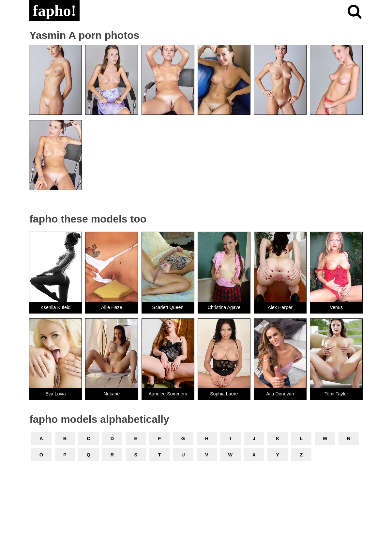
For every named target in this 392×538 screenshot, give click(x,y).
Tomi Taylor (336, 394)
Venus (336, 307)
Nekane (112, 394)
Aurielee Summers (168, 394)
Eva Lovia (56, 394)
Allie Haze (112, 307)
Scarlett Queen (168, 307)
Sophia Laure (224, 394)
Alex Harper (280, 307)
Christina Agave (224, 307)
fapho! (54, 11)
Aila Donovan (280, 394)
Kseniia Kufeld (55, 307)
